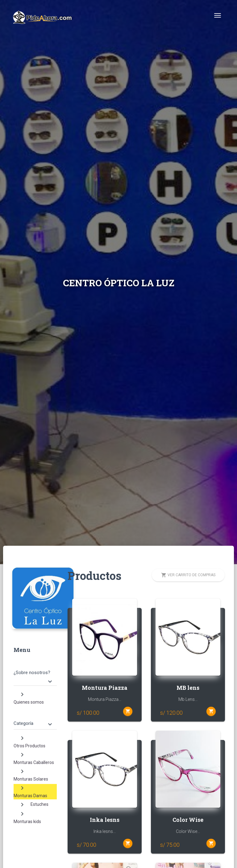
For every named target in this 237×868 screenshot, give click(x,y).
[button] (77, 637)
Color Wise (188, 820)
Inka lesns (105, 820)
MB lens (188, 688)
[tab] (35, 672)
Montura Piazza (105, 688)
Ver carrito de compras (188, 575)
